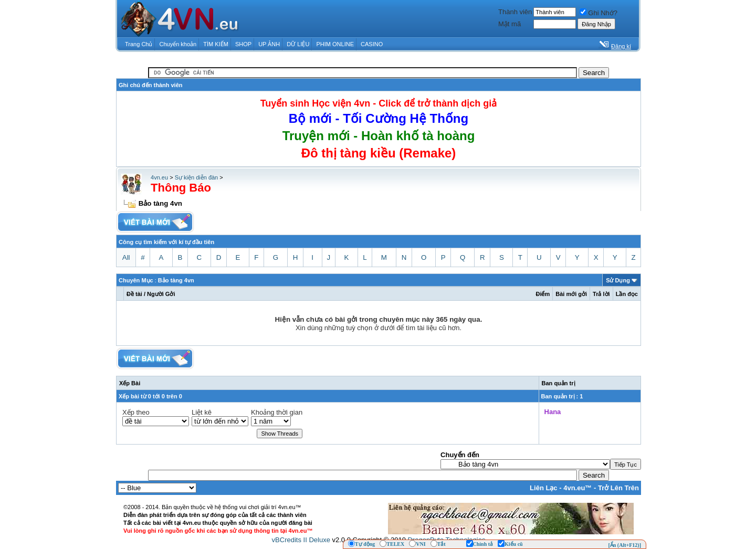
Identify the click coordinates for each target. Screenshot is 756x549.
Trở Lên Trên (618, 488)
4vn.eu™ (577, 488)
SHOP (243, 44)
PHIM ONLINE (335, 44)
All (126, 257)
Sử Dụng (618, 280)
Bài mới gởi (571, 294)
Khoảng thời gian (277, 412)
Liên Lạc (544, 488)
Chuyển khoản (178, 44)
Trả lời (601, 294)
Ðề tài (134, 294)
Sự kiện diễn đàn (197, 177)
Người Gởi (161, 294)
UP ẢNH (269, 44)
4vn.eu (159, 177)
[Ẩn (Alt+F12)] (624, 545)
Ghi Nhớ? (598, 13)
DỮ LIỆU (298, 44)
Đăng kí (621, 46)
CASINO (372, 44)
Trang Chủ (139, 44)
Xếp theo (136, 412)
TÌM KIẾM (216, 44)
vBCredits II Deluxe (301, 540)
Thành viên (515, 12)
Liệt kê (202, 412)
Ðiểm (543, 294)
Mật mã (510, 24)
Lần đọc (627, 294)
